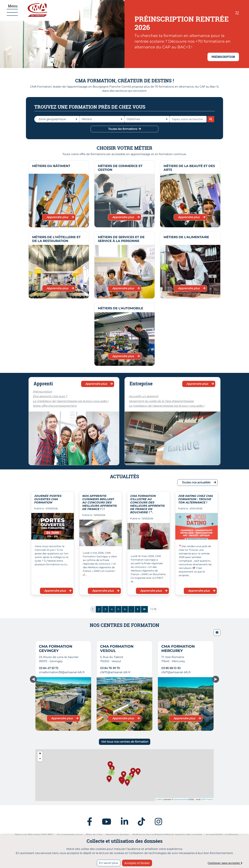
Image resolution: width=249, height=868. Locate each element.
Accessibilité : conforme (222, 835)
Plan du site (94, 835)
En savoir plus (109, 863)
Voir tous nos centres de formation (125, 742)
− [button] (40, 759)
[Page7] (131, 609)
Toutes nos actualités (199, 482)
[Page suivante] (138, 609)
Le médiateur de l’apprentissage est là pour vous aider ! (71, 401)
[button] (217, 633)
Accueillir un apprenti (144, 396)
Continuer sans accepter (225, 863)
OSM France (207, 799)
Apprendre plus (60, 217)
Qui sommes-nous (70, 835)
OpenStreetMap (181, 799)
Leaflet (159, 799)
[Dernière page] (144, 609)
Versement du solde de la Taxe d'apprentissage (161, 401)
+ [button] (40, 754)
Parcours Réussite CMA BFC (34, 835)
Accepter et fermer (137, 863)
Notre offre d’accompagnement (55, 406)
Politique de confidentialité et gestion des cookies (167, 835)
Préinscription (42, 392)
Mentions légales (117, 835)
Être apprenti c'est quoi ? (50, 396)
